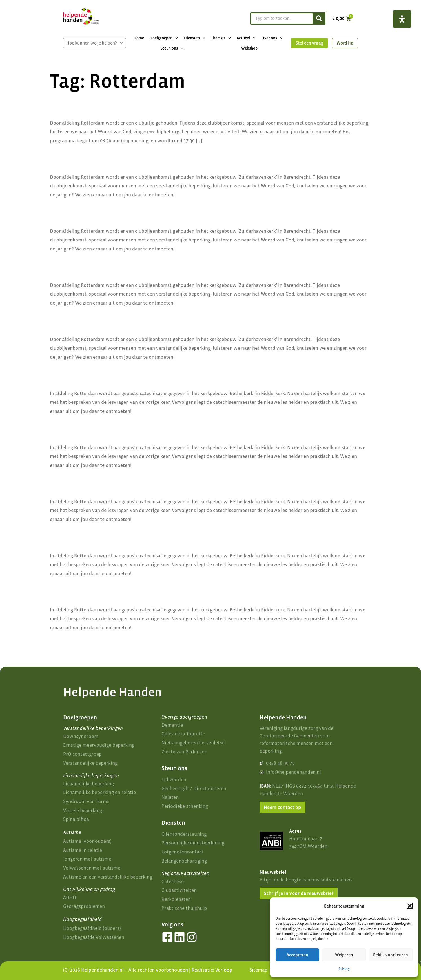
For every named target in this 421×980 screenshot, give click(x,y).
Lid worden (174, 779)
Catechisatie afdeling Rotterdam (125, 375)
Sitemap (258, 970)
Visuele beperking (83, 810)
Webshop (249, 48)
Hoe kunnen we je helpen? (95, 43)
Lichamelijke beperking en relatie (99, 792)
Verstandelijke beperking (90, 763)
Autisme (72, 832)
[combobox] (281, 18)
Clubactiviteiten (179, 890)
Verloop (224, 970)
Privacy (344, 969)
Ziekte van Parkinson (184, 752)
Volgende (358, 642)
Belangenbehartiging (184, 861)
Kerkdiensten (176, 899)
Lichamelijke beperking (88, 784)
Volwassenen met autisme (92, 868)
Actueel (246, 38)
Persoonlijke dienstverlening (193, 843)
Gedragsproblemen (84, 906)
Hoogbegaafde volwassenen (94, 937)
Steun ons (172, 48)
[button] (410, 906)
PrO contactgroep (82, 754)
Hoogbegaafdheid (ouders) (92, 928)
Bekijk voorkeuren (391, 955)
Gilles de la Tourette (183, 734)
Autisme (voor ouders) (87, 841)
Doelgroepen (164, 38)
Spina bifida (76, 819)
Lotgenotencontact (182, 852)
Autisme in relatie (83, 850)
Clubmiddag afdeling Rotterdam (124, 159)
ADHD (70, 897)
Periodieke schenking (185, 806)
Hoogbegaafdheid (82, 919)
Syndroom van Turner (87, 801)
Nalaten (170, 797)
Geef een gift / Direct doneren (194, 788)
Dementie (172, 725)
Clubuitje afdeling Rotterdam (117, 105)
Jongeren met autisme (87, 859)
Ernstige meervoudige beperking (99, 745)
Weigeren (344, 955)
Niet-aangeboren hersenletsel (194, 743)
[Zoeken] (319, 18)
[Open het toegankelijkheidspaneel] (402, 19)
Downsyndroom (81, 736)
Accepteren (297, 955)
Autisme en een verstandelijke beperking (108, 877)
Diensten (195, 38)
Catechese (173, 881)
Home (139, 38)
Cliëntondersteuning (184, 834)
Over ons (272, 38)
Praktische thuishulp (184, 908)
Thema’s (221, 38)
